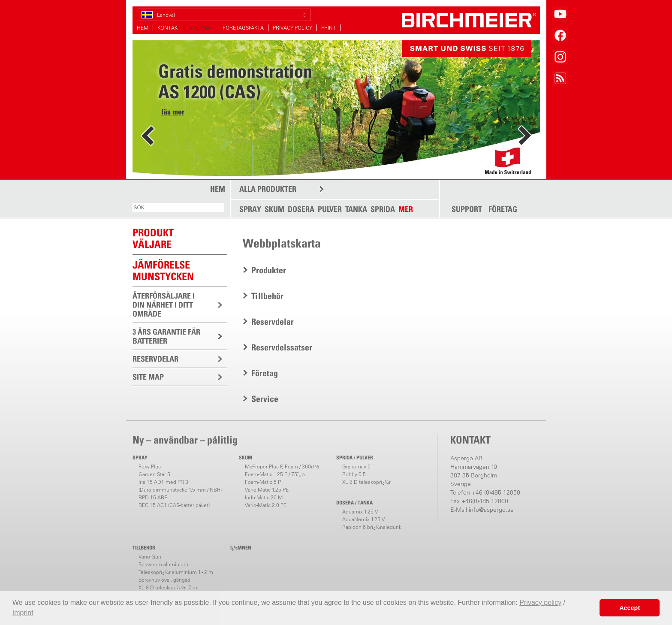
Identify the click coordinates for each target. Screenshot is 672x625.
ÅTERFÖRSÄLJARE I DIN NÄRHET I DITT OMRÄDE (164, 305)
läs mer (173, 112)
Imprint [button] (23, 613)
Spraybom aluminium (163, 564)
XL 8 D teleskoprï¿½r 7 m (168, 587)
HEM (143, 28)
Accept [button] (630, 608)
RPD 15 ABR (153, 497)
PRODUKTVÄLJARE (153, 238)
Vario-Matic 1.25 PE (267, 490)
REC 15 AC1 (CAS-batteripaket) (174, 505)
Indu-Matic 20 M (264, 497)
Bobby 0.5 (354, 474)
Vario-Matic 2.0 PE (266, 505)
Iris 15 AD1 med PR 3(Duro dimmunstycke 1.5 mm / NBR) (180, 486)
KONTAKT (169, 28)
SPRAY (250, 209)
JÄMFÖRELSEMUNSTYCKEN (163, 270)
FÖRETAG (503, 209)
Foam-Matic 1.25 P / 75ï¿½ (275, 474)
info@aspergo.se (491, 510)
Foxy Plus (150, 466)
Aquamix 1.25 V (360, 512)
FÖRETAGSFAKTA (243, 28)
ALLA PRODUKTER (268, 189)
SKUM (274, 209)
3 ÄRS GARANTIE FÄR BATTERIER (166, 336)
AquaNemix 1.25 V (363, 519)
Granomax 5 (356, 466)
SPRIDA (383, 209)
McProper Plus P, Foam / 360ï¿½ (282, 466)
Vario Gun (150, 557)
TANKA (356, 209)
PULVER (330, 209)
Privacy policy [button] (540, 602)
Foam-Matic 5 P (263, 482)
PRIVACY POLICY (292, 28)
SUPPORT (467, 209)
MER (406, 209)
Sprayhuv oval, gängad (164, 580)
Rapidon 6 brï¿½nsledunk (372, 527)
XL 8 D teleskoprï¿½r (366, 482)
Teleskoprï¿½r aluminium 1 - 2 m (176, 572)
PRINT (328, 28)
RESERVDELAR (155, 359)
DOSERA (301, 209)
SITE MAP (202, 28)
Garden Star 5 (154, 474)
